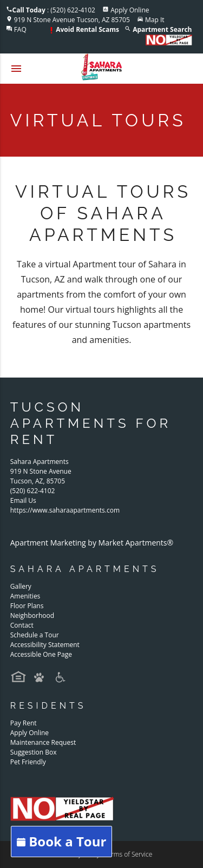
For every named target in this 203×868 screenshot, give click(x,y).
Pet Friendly (28, 762)
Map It (155, 20)
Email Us (23, 500)
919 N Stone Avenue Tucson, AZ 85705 (72, 20)
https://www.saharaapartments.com (65, 510)
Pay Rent (24, 723)
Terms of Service (128, 854)
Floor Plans (27, 606)
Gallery (21, 586)
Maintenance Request (43, 742)
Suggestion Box (34, 752)
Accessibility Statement (45, 645)
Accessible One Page (41, 654)
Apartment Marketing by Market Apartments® (92, 543)
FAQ (20, 29)
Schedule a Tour (35, 635)
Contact (22, 625)
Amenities (25, 596)
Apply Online (130, 10)
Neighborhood (32, 615)
